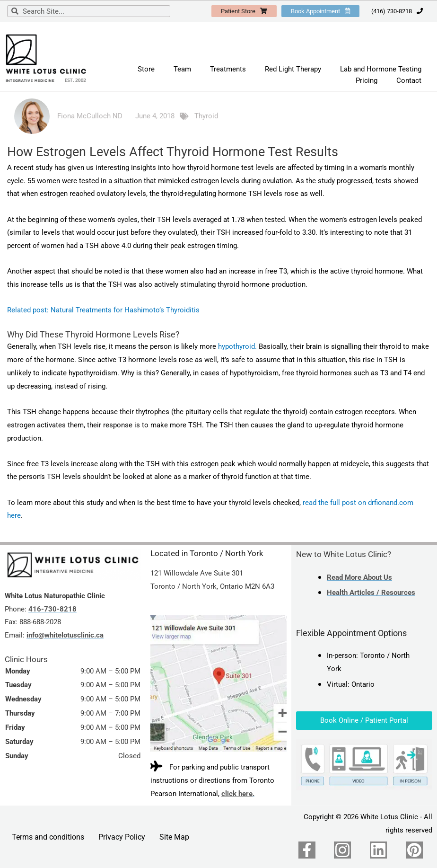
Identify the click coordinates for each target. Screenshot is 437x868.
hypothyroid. (237, 346)
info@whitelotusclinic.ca (65, 635)
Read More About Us (359, 577)
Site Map (174, 837)
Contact (409, 80)
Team (182, 69)
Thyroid (206, 116)
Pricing (367, 80)
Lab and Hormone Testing (381, 69)
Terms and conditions (48, 837)
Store (146, 69)
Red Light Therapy (293, 69)
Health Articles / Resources (371, 593)
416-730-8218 (52, 609)
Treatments (228, 69)
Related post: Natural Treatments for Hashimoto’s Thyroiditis (103, 310)
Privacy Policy (122, 837)
